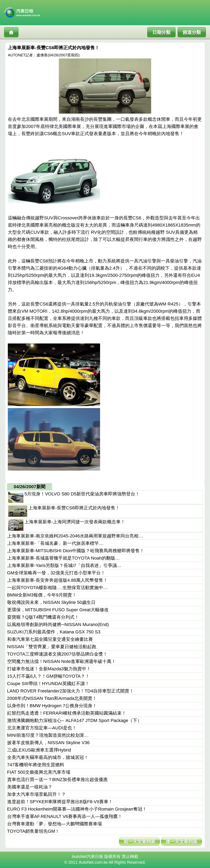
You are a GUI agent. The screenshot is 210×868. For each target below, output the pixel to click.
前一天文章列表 (139, 842)
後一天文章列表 (181, 842)
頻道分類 (192, 32)
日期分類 (161, 32)
